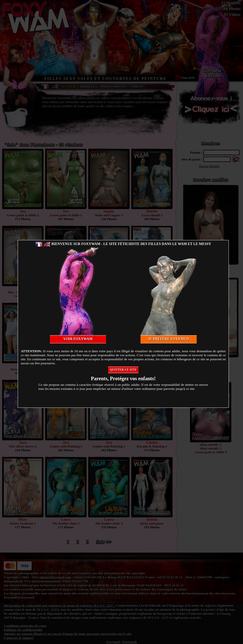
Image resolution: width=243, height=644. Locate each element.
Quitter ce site (123, 370)
